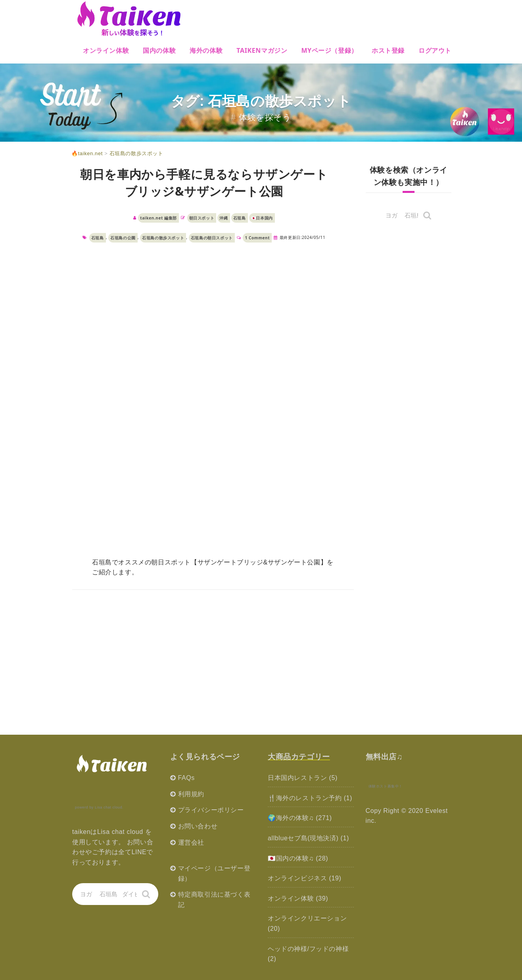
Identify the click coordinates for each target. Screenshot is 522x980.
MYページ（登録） (329, 50)
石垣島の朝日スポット (212, 238)
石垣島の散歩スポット (163, 238)
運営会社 (191, 842)
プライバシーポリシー (211, 810)
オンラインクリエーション (307, 918)
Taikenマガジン (262, 50)
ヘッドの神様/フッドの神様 (308, 949)
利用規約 (191, 794)
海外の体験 (206, 50)
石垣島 (240, 218)
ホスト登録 (388, 50)
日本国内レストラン (297, 778)
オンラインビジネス (297, 878)
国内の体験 (159, 50)
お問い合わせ (198, 826)
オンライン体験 (106, 50)
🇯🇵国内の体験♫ (291, 858)
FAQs (186, 778)
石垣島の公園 (123, 238)
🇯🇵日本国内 (262, 218)
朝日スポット (202, 218)
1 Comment (257, 238)
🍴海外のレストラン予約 (305, 798)
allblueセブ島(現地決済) (303, 838)
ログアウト (435, 50)
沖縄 (224, 218)
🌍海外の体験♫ (291, 818)
